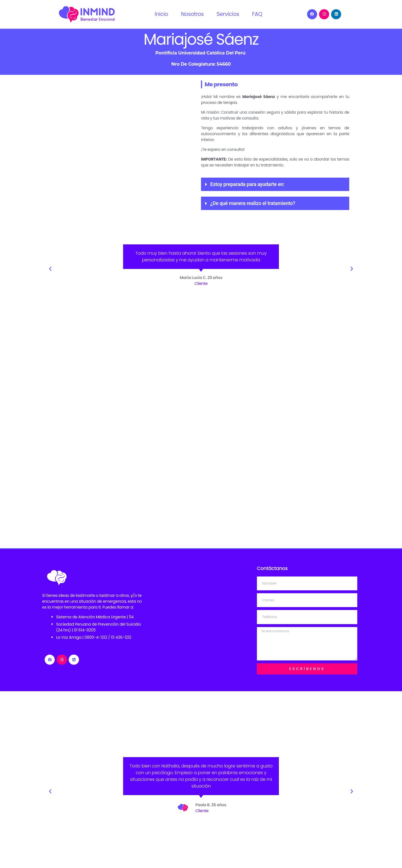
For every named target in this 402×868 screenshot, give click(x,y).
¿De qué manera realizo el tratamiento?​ (253, 203)
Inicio (161, 14)
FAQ (257, 14)
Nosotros (192, 14)
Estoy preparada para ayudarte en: (247, 184)
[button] (275, 184)
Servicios (228, 14)
